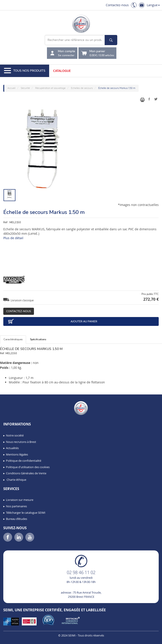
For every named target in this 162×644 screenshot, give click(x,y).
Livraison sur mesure (20, 500)
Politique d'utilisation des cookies (28, 467)
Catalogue (62, 71)
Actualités (12, 448)
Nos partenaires (16, 506)
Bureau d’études (17, 519)
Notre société (15, 435)
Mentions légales (17, 454)
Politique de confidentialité (24, 461)
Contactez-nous (117, 5)
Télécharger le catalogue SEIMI (26, 513)
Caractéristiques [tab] (13, 339)
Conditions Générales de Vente (26, 473)
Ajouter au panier (52, 321)
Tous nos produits (25, 71)
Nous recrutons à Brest (21, 442)
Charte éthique (16, 480)
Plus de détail (13, 238)
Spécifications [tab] (38, 339)
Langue (153, 5)
